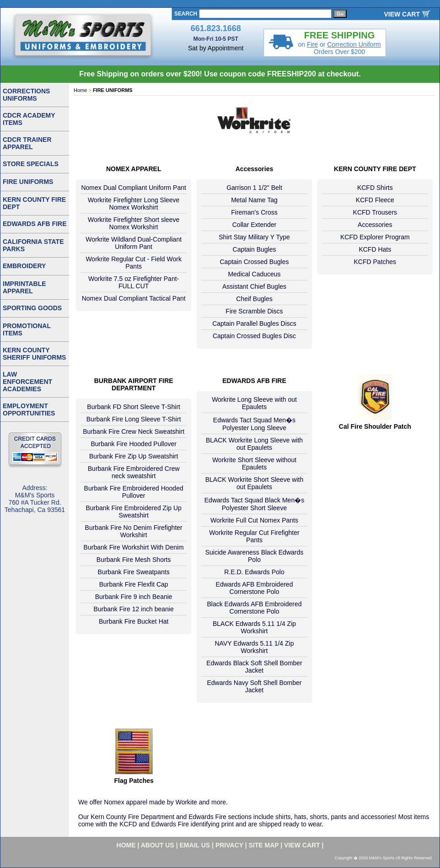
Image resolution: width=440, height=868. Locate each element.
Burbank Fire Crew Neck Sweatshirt (134, 431)
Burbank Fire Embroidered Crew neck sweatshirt (134, 472)
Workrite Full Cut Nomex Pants (254, 520)
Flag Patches (134, 781)
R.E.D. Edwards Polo (254, 572)
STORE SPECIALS (31, 164)
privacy (229, 845)
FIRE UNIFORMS (28, 182)
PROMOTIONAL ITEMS (27, 329)
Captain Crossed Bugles (255, 262)
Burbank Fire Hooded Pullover (134, 444)
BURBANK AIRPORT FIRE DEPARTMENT (134, 384)
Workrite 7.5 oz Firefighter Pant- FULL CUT (134, 282)
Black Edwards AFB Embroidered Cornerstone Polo (255, 608)
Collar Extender (255, 225)
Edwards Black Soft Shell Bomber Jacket (254, 667)
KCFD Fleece (375, 200)
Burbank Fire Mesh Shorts (134, 560)
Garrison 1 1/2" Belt (254, 188)
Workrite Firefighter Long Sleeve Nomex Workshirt (134, 204)
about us (158, 845)
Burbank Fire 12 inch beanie (134, 609)
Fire (312, 44)
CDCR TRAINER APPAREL (27, 143)
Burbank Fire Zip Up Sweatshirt (134, 456)
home (126, 845)
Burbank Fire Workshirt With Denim (134, 547)
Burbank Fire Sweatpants (134, 572)
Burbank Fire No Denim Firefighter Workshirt (134, 531)
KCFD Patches (375, 262)
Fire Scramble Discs (254, 311)
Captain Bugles (255, 249)
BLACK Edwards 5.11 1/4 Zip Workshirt (254, 627)
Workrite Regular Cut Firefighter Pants (254, 536)
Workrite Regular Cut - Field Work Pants (134, 263)
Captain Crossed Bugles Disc (254, 336)
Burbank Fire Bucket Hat (134, 621)
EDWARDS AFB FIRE (254, 381)
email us (195, 845)
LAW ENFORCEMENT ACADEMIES (27, 382)
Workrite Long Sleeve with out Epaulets (254, 403)
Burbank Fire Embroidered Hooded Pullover (134, 492)
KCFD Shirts (375, 188)
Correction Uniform (354, 44)
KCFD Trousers (375, 212)
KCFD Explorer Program (375, 237)
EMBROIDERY (24, 266)
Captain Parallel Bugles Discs (254, 323)
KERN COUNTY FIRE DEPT (375, 169)
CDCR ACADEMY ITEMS (29, 119)
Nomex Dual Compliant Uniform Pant (134, 188)
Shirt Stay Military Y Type (254, 237)
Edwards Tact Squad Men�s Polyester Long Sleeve (254, 424)
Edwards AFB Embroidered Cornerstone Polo (255, 588)
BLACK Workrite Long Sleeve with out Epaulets (254, 444)
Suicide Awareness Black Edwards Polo (255, 556)
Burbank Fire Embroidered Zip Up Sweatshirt (134, 512)
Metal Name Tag (254, 200)
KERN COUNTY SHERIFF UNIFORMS (34, 354)
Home (80, 90)
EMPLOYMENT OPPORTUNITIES (29, 410)
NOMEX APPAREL (134, 169)
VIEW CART (402, 14)
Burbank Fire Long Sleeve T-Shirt (134, 419)
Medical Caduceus (254, 274)
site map (264, 845)
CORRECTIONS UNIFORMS (26, 95)
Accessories (255, 169)
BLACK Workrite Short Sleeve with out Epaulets (255, 483)
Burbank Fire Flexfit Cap (134, 584)
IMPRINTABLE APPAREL (24, 287)
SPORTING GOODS (32, 308)
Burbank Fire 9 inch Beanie (134, 597)
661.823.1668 (216, 28)
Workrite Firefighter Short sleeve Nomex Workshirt (134, 223)
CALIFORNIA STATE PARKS (33, 245)
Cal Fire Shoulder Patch (375, 426)
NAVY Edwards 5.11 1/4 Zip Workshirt (254, 647)
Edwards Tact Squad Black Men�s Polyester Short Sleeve (254, 504)
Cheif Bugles (254, 299)
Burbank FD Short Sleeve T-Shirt (134, 407)
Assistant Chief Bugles (254, 286)
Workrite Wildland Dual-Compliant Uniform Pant (134, 243)
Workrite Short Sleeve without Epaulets (254, 464)
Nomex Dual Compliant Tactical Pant (134, 298)
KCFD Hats (375, 249)
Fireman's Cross (254, 212)
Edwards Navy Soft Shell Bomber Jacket (255, 686)
